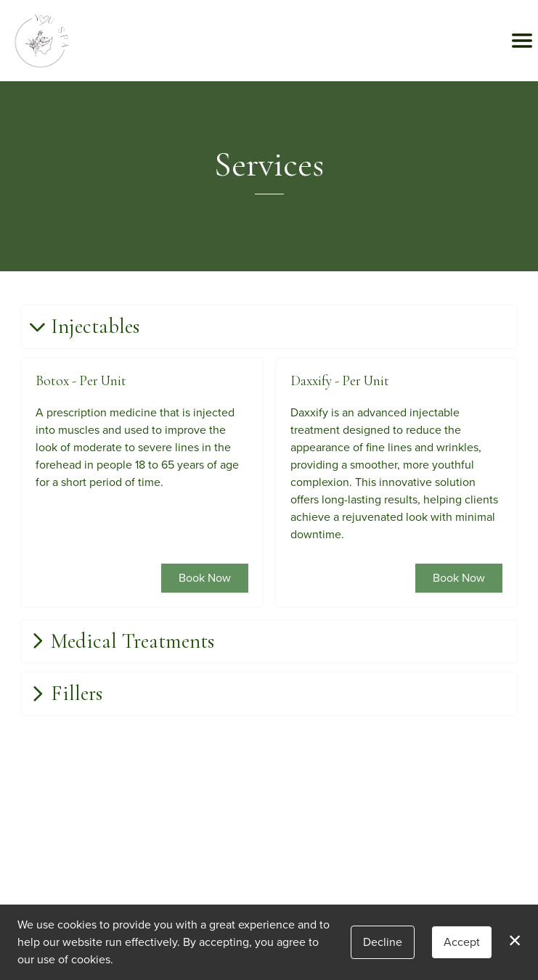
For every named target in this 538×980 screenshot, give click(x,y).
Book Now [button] (205, 577)
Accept (462, 942)
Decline (383, 942)
